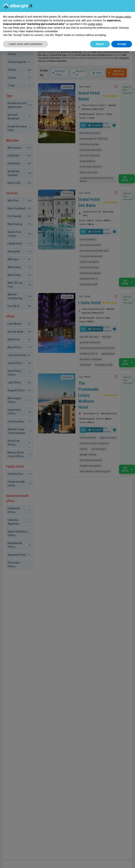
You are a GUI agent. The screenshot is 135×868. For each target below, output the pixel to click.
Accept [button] (122, 44)
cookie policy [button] (95, 24)
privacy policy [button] (123, 17)
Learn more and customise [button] (26, 44)
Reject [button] (100, 44)
